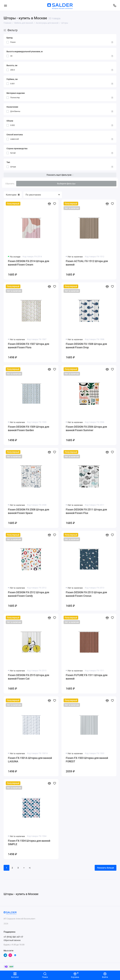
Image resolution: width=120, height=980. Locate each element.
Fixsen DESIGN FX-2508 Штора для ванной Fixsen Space (29, 511)
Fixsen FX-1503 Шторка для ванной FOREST (87, 760)
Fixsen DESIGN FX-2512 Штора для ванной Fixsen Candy (29, 594)
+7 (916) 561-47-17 (13, 937)
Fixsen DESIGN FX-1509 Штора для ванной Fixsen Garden (29, 428)
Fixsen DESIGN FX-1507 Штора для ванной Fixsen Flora (29, 346)
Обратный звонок (12, 940)
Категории (13, 195)
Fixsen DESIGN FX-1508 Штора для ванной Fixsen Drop (86, 346)
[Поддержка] (115, 5)
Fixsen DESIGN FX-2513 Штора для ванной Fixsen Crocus (86, 594)
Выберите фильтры (66, 184)
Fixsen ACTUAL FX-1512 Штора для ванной (87, 263)
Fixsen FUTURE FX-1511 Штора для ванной (87, 677)
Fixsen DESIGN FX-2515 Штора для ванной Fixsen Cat (29, 677)
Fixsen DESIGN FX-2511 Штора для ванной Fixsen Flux (86, 511)
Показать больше (106, 868)
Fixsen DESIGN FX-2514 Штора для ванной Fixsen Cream (29, 263)
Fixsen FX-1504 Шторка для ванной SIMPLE (29, 842)
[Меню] (5, 5)
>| (30, 868)
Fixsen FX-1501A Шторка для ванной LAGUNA (30, 760)
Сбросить (10, 184)
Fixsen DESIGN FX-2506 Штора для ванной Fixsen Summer (86, 428)
